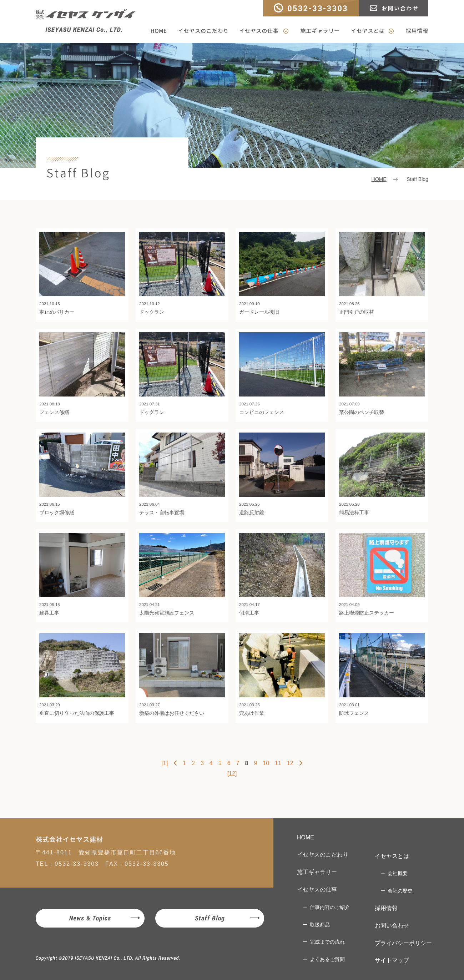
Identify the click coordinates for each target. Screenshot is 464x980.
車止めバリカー (82, 273)
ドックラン (182, 273)
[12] (232, 774)
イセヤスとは (372, 31)
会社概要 (398, 873)
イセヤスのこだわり (203, 31)
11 (278, 763)
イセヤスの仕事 (264, 31)
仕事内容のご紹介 (330, 907)
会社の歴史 (400, 891)
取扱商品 (320, 925)
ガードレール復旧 (282, 273)
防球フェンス (382, 675)
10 (266, 763)
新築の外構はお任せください (182, 675)
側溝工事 (282, 574)
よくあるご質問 (327, 959)
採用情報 (414, 31)
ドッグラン (182, 374)
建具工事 (82, 574)
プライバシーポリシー (403, 943)
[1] (165, 763)
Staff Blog (210, 918)
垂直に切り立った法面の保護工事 (82, 675)
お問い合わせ (394, 8)
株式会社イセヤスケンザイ (86, 21)
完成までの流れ (327, 942)
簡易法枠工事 (382, 474)
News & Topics (90, 918)
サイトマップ (392, 960)
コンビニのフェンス (282, 374)
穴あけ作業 (282, 675)
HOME (161, 31)
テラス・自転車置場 (182, 474)
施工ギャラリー (320, 31)
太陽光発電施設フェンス (182, 574)
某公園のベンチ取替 (382, 374)
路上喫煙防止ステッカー (382, 574)
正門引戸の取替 (382, 273)
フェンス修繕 (82, 374)
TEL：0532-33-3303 (311, 8)
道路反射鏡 (282, 474)
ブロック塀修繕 (82, 474)
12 (290, 763)
